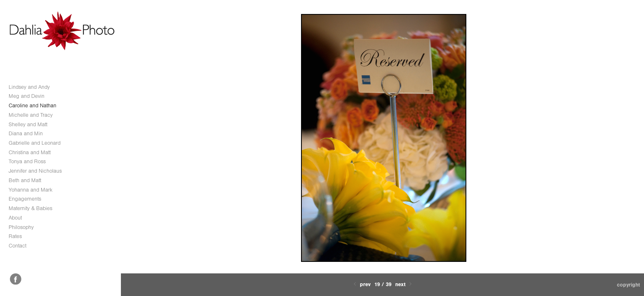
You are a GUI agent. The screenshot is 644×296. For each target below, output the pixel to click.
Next (404, 284)
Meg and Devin (27, 96)
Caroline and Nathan (32, 105)
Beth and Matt (25, 180)
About (15, 218)
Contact (17, 246)
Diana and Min (26, 133)
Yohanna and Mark (31, 190)
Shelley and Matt (28, 124)
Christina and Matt (30, 152)
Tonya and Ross (27, 161)
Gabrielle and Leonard (35, 143)
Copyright (628, 285)
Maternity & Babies (30, 208)
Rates (15, 236)
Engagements (25, 199)
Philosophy (21, 227)
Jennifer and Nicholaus (35, 171)
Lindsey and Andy (29, 87)
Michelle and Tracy (31, 115)
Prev (361, 284)
